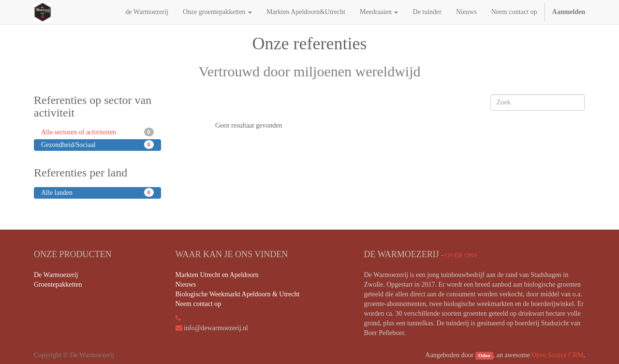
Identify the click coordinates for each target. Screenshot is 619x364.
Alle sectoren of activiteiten (97, 132)
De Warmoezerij (56, 275)
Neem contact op (199, 304)
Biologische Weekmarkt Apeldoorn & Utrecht (238, 294)
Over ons (461, 255)
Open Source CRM (557, 355)
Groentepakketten (58, 284)
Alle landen (97, 192)
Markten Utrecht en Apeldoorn (217, 275)
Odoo (484, 356)
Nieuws (186, 284)
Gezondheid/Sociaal (97, 145)
